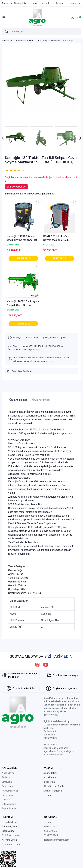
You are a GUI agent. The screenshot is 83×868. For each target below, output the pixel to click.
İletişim (47, 822)
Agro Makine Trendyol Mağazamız (61, 751)
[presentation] (3, 138)
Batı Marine (49, 735)
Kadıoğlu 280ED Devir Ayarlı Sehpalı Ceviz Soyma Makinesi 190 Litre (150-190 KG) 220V (23, 304)
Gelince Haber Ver (16, 187)
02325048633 (50, 831)
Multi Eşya (49, 728)
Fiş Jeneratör (50, 731)
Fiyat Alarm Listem (11, 844)
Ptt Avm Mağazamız (54, 755)
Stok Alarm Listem (11, 835)
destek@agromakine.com (56, 840)
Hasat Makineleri (10, 791)
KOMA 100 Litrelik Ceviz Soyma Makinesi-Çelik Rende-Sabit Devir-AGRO (57, 238)
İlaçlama (6, 800)
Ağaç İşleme (8, 773)
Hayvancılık (7, 795)
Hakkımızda (49, 827)
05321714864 (51, 835)
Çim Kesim (7, 782)
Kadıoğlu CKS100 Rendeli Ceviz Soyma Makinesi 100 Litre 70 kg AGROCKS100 (23, 238)
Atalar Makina (50, 738)
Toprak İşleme (9, 808)
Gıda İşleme (8, 786)
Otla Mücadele (9, 804)
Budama (6, 777)
